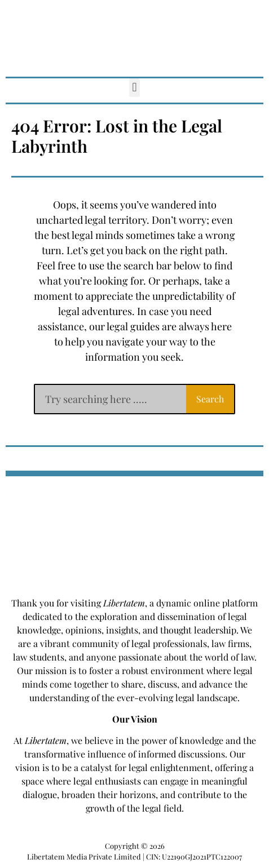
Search (210, 399)
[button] (134, 88)
